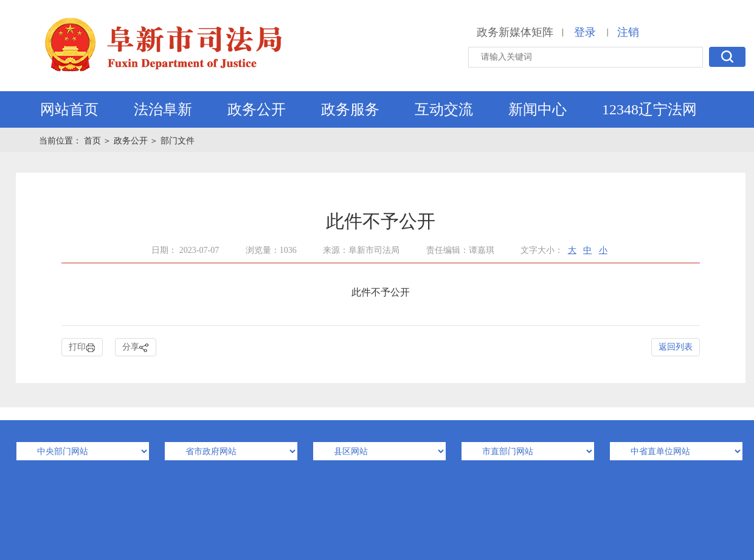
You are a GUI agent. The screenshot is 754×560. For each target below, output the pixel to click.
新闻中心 (538, 109)
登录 (585, 32)
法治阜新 (163, 109)
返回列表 (676, 347)
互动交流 (444, 109)
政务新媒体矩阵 (515, 32)
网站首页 (69, 109)
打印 (82, 347)
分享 (136, 347)
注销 (628, 32)
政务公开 (257, 109)
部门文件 (178, 141)
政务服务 (350, 109)
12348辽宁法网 (649, 109)
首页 (94, 141)
